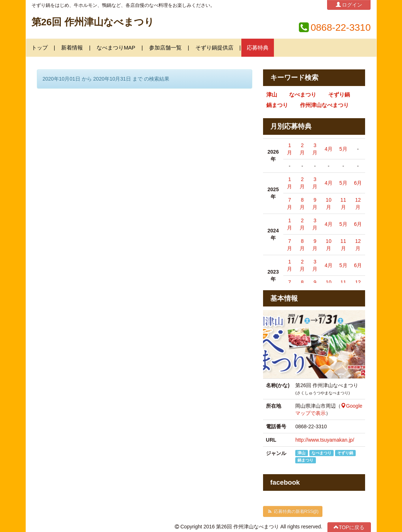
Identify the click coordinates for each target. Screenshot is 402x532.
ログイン (349, 5)
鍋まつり (277, 105)
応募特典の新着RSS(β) (293, 511)
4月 (329, 149)
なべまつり (303, 95)
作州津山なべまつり (324, 105)
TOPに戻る (349, 527)
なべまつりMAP (116, 48)
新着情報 (72, 48)
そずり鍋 (339, 95)
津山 (272, 95)
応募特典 (258, 48)
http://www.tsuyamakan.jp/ (325, 440)
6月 (358, 183)
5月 (343, 149)
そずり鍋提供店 (214, 48)
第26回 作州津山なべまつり (93, 22)
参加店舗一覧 (165, 48)
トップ (40, 48)
